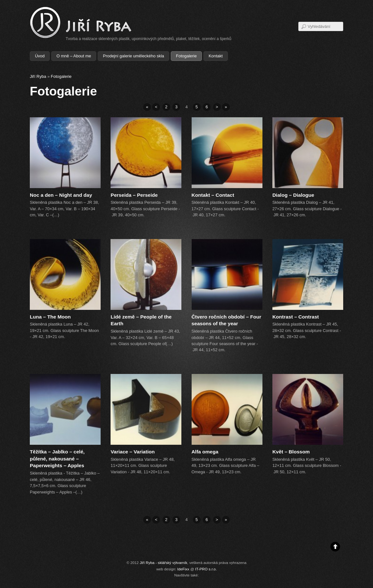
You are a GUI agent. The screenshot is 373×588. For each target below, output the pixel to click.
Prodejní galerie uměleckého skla (133, 56)
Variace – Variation (133, 452)
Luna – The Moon (50, 317)
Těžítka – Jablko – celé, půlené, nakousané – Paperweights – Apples (57, 459)
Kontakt (216, 56)
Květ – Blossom (291, 452)
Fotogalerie (186, 56)
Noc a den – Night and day (61, 195)
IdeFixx (183, 569)
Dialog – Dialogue (293, 195)
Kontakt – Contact (213, 195)
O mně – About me (74, 56)
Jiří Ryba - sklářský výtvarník (163, 563)
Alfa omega (205, 452)
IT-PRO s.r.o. (206, 569)
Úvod (40, 56)
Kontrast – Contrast (296, 317)
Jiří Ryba (38, 76)
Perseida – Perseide (134, 195)
